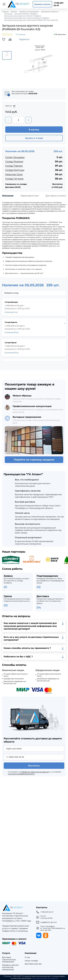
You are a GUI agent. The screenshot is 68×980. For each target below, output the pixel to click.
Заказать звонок (42, 4)
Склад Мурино (14, 162)
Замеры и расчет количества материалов (10, 967)
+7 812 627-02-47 (59, 4)
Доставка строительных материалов (9, 960)
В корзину (34, 130)
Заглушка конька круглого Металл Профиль (23, 16)
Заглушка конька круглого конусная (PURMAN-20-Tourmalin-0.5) (31, 20)
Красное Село (14, 174)
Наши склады (31, 961)
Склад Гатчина (14, 179)
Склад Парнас (14, 166)
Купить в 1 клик (34, 138)
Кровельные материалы (29, 12)
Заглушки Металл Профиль (26, 14)
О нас (27, 957)
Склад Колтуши (15, 170)
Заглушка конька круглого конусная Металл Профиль (27, 18)
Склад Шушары (15, 157)
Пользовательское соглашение (45, 978)
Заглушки (8, 14)
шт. (14, 106)
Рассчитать (34, 766)
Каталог (14, 12)
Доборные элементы (50, 12)
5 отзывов (21, 34)
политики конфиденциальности (21, 774)
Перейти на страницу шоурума (34, 460)
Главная (5, 12)
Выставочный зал (33, 964)
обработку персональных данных (35, 772)
